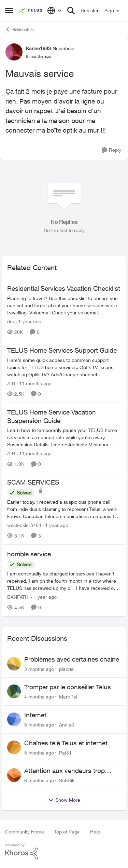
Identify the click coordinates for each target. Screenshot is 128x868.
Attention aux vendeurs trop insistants (65, 771)
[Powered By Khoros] (64, 852)
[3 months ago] (39, 669)
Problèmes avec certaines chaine (72, 659)
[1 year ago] (29, 321)
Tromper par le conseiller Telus (68, 687)
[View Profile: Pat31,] (14, 747)
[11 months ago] (34, 383)
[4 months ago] (39, 697)
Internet (35, 715)
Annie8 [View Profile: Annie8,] (67, 725)
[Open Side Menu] (9, 11)
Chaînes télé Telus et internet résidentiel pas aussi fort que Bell (72, 743)
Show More (64, 800)
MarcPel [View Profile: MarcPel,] (68, 697)
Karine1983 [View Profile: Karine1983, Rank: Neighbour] (38, 48)
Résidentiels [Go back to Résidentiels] (20, 29)
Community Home (25, 832)
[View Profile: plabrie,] (14, 664)
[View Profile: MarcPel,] (14, 691)
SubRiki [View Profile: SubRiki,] (67, 780)
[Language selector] (54, 11)
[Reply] (111, 150)
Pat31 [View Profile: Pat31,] (65, 752)
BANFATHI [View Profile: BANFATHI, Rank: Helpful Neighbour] (18, 597)
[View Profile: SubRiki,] (14, 775)
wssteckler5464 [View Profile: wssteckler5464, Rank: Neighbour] (24, 525)
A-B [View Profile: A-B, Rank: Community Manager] (11, 383)
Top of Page (67, 832)
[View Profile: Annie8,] (14, 719)
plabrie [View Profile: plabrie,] (66, 669)
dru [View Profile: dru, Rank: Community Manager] (11, 321)
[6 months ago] (39, 780)
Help (95, 832)
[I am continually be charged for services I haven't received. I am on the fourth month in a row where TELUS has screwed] (64, 581)
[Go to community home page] (31, 11)
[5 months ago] (39, 725)
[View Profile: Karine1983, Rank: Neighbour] (14, 52)
